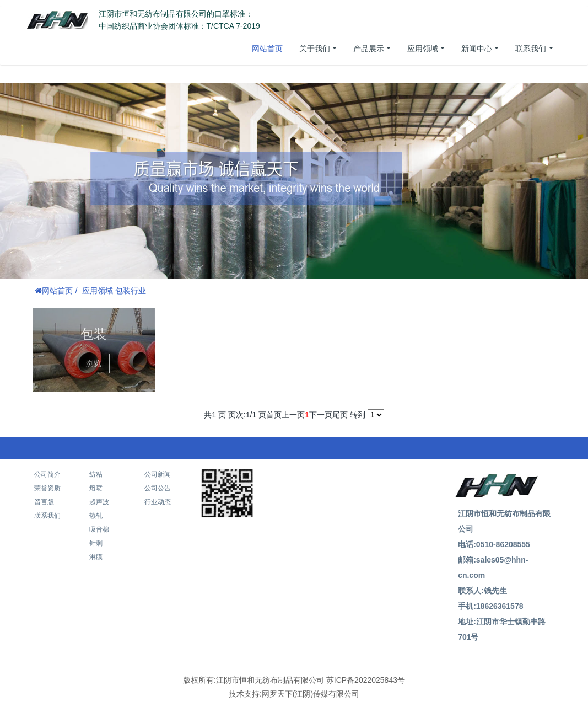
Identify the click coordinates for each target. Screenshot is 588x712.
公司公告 (158, 488)
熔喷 (96, 488)
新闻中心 (477, 49)
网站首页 (267, 49)
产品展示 (369, 49)
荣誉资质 (47, 488)
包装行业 (131, 291)
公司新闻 (158, 474)
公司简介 (47, 474)
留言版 (44, 502)
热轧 (96, 516)
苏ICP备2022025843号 (366, 680)
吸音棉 (99, 529)
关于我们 (315, 49)
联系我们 (531, 49)
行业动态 (158, 502)
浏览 (94, 363)
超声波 (99, 502)
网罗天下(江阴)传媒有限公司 (311, 694)
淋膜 (96, 557)
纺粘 (96, 474)
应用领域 (423, 49)
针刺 (96, 543)
